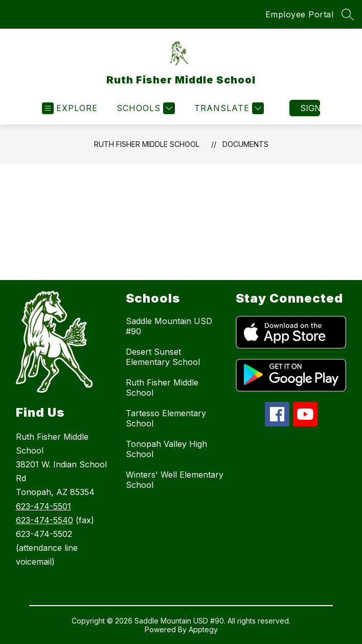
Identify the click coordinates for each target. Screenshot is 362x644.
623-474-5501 (43, 506)
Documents (245, 144)
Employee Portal (300, 14)
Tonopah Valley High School (166, 449)
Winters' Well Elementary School (175, 480)
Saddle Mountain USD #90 (169, 326)
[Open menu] (70, 108)
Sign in (310, 108)
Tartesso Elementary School (166, 418)
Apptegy (203, 629)
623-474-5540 (44, 520)
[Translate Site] (228, 108)
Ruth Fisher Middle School (147, 144)
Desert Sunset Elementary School (163, 357)
